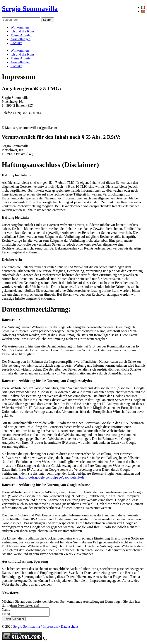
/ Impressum (50, 626)
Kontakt (16, 43)
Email (6, 614)
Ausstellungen (21, 39)
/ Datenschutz (69, 626)
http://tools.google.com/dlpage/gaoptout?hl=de (52, 477)
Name (6, 609)
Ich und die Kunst (23, 31)
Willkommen (20, 27)
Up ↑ (46, 638)
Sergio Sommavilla (30, 8)
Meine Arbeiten (21, 35)
